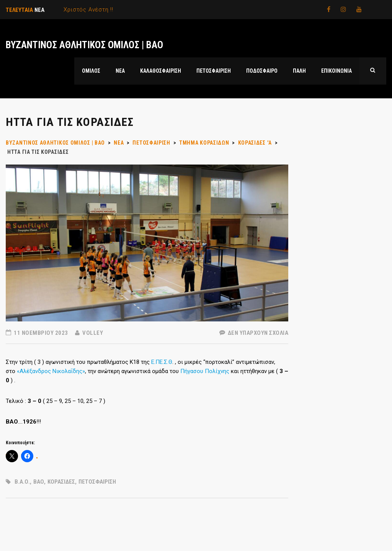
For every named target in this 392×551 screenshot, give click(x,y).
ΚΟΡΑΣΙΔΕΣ (61, 482)
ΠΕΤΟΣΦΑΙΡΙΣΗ (97, 482)
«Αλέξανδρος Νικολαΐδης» (51, 371)
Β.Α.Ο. (22, 482)
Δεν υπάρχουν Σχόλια (254, 333)
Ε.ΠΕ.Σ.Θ (162, 362)
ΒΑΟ (39, 482)
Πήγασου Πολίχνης (205, 371)
